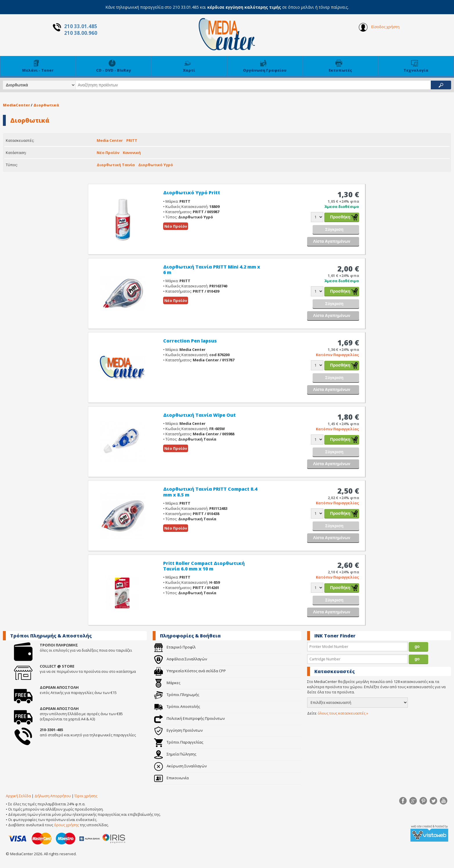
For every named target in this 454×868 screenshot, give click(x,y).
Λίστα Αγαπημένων (332, 241)
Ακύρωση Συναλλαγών (180, 766)
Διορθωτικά (46, 105)
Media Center (110, 140)
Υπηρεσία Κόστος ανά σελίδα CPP (190, 671)
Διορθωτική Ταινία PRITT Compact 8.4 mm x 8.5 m (210, 492)
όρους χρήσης (66, 825)
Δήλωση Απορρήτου (53, 796)
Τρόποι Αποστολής (177, 706)
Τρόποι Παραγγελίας (179, 742)
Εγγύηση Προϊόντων (178, 730)
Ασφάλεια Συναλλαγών (181, 659)
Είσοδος (379, 27)
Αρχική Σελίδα (18, 796)
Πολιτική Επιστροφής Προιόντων (189, 718)
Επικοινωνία (171, 778)
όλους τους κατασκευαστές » (343, 713)
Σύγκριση (334, 229)
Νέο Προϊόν (108, 153)
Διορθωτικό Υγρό (156, 165)
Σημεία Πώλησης (175, 754)
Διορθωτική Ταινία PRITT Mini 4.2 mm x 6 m (212, 270)
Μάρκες (167, 683)
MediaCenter (16, 105)
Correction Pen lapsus (190, 341)
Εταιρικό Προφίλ (175, 647)
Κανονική (132, 153)
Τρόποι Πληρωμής (177, 695)
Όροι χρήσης (86, 796)
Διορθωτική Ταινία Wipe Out (199, 415)
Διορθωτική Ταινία (116, 165)
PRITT (132, 140)
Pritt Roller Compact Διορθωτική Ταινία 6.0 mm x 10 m (204, 566)
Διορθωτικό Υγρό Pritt (192, 193)
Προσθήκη (340, 217)
